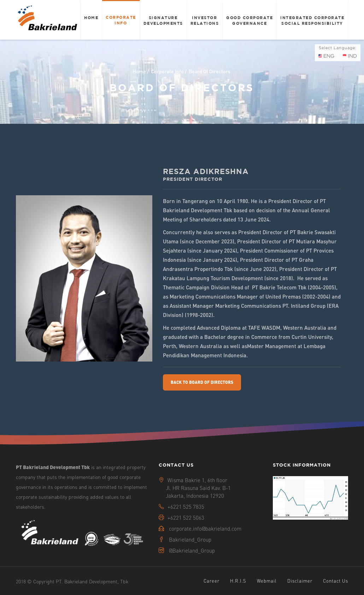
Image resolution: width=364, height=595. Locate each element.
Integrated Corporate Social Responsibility (312, 20)
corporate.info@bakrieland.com (205, 528)
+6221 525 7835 (186, 507)
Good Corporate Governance (249, 20)
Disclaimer (300, 581)
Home (91, 18)
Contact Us (336, 581)
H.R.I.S (238, 581)
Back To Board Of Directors (202, 382)
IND (350, 56)
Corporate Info (121, 20)
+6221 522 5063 (186, 518)
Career (212, 581)
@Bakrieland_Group (192, 550)
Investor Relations (205, 20)
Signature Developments (163, 20)
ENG (326, 56)
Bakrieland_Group (190, 539)
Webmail (267, 581)
